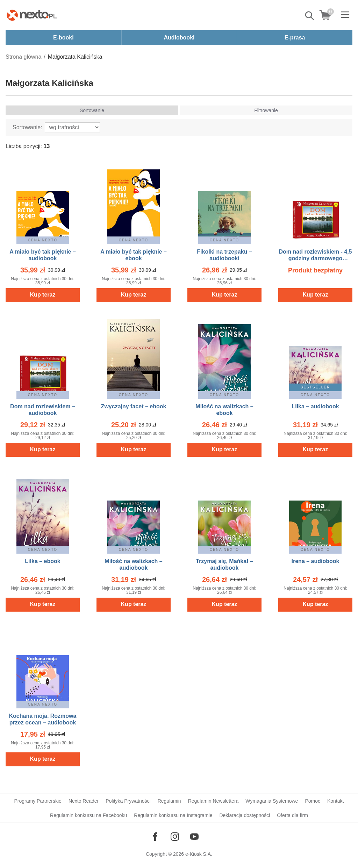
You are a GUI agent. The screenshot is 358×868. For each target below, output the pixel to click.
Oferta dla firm (292, 815)
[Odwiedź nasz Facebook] (155, 837)
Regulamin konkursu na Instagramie (173, 815)
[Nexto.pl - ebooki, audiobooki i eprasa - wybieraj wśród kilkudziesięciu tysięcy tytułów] (32, 15)
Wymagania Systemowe (272, 801)
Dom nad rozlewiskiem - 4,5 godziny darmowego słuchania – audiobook (316, 258)
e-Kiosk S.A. (199, 854)
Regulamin (169, 801)
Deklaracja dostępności (245, 815)
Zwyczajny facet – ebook (134, 406)
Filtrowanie (266, 110)
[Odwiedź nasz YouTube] (194, 837)
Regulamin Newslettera (213, 801)
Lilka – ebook (42, 561)
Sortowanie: (27, 127)
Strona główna (23, 57)
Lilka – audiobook (315, 406)
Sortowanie (92, 110)
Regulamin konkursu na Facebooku (88, 815)
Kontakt (335, 801)
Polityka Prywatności (128, 801)
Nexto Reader (84, 801)
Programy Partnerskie (38, 801)
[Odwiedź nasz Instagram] (175, 837)
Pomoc (313, 801)
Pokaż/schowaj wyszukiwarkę (310, 16)
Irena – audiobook (316, 561)
